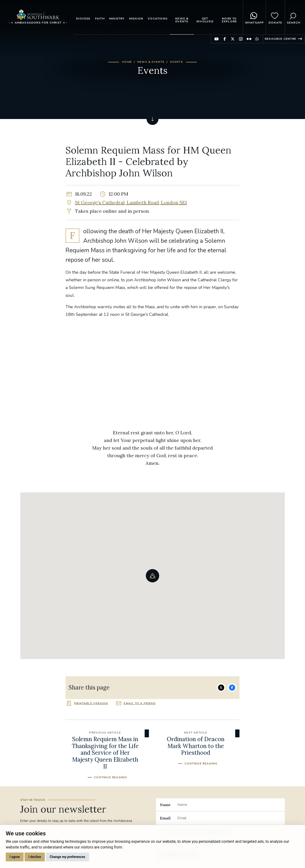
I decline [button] (35, 857)
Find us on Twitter (233, 39)
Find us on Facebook (225, 39)
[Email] (229, 818)
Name (165, 805)
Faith (100, 19)
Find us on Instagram (241, 39)
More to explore (229, 20)
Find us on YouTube (216, 39)
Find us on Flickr (249, 39)
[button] (152, 576)
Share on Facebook (232, 688)
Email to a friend (140, 703)
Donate (275, 17)
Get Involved (205, 20)
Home (127, 62)
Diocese (83, 19)
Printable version (91, 703)
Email (165, 818)
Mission (136, 19)
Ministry (117, 19)
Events (177, 62)
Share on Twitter (221, 688)
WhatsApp (254, 17)
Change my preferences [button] (67, 857)
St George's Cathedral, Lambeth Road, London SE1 (131, 202)
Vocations (158, 19)
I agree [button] (15, 857)
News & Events (182, 20)
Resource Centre (280, 39)
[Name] (229, 805)
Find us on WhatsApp (257, 39)
